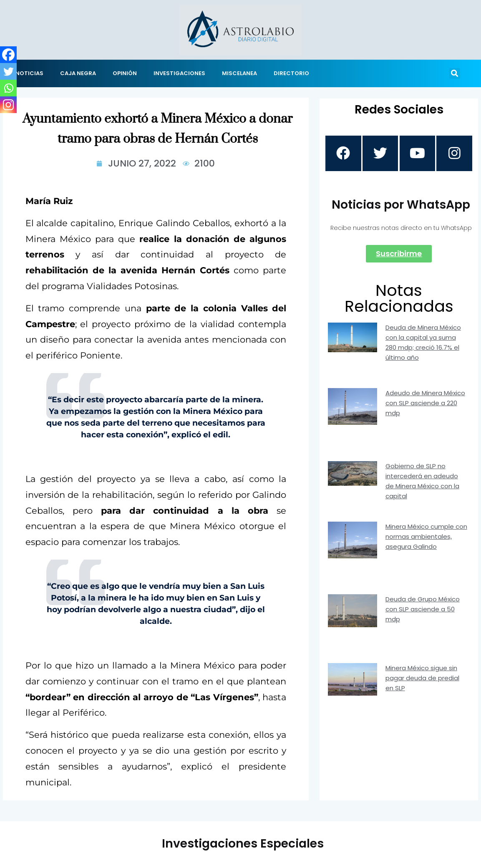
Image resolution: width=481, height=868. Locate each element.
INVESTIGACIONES (179, 73)
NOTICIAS (29, 73)
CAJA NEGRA (78, 73)
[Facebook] (8, 55)
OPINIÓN (125, 73)
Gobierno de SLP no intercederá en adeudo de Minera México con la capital (422, 482)
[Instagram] (8, 105)
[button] (455, 73)
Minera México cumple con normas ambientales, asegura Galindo (426, 538)
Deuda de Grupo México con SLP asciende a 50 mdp (423, 610)
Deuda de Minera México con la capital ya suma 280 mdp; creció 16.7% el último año (423, 344)
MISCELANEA (239, 73)
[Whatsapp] (8, 88)
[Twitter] (8, 71)
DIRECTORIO (291, 73)
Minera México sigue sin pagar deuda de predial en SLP (422, 679)
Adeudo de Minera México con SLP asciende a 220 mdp (425, 404)
